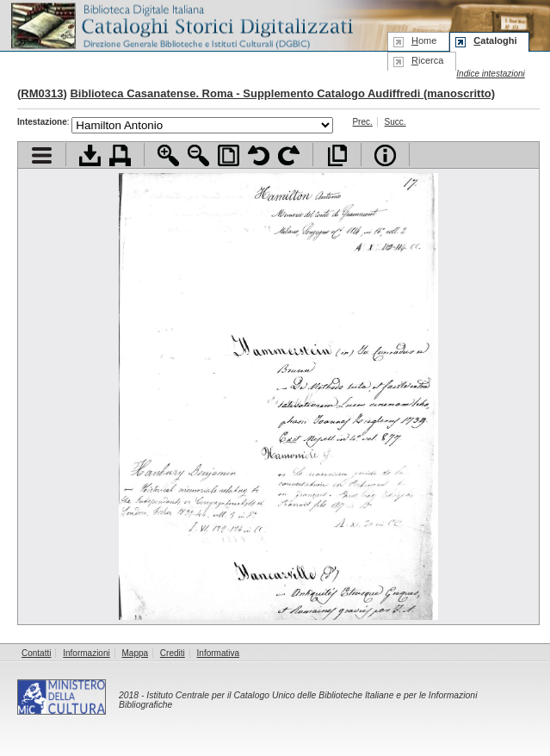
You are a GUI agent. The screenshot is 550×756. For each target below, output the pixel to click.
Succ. (396, 122)
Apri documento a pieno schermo (337, 155)
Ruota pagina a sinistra (259, 155)
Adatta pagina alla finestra (229, 155)
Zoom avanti (168, 155)
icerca (427, 60)
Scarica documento (90, 155)
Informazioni (86, 653)
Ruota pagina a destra (289, 155)
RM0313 (42, 93)
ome (424, 40)
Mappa (136, 653)
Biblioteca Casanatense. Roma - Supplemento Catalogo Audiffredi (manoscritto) (282, 93)
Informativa (218, 653)
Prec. (362, 122)
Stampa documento (120, 155)
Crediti (173, 653)
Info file (385, 155)
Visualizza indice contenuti (42, 155)
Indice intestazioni (491, 74)
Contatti (36, 653)
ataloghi (495, 40)
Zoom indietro (198, 155)
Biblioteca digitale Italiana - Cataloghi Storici (181, 25)
